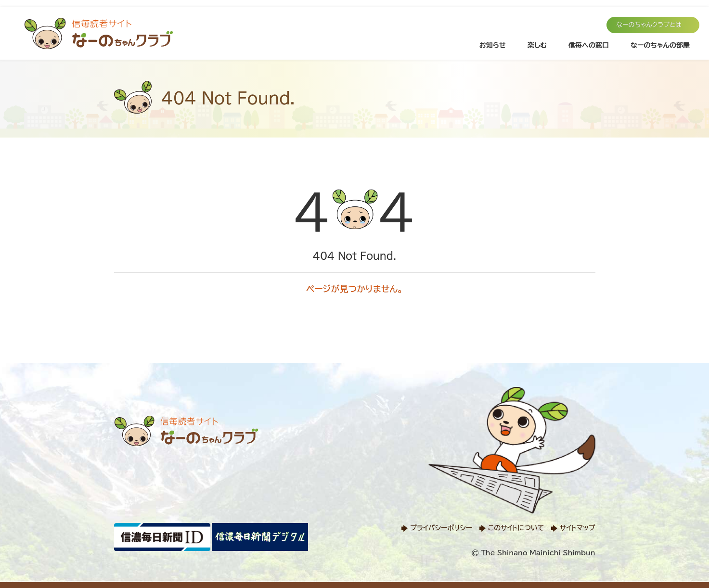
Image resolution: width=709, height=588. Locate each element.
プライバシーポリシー (441, 528)
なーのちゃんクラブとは (649, 25)
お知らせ (493, 45)
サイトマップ (578, 528)
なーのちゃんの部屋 (660, 45)
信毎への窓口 (589, 45)
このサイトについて (516, 528)
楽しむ (537, 45)
